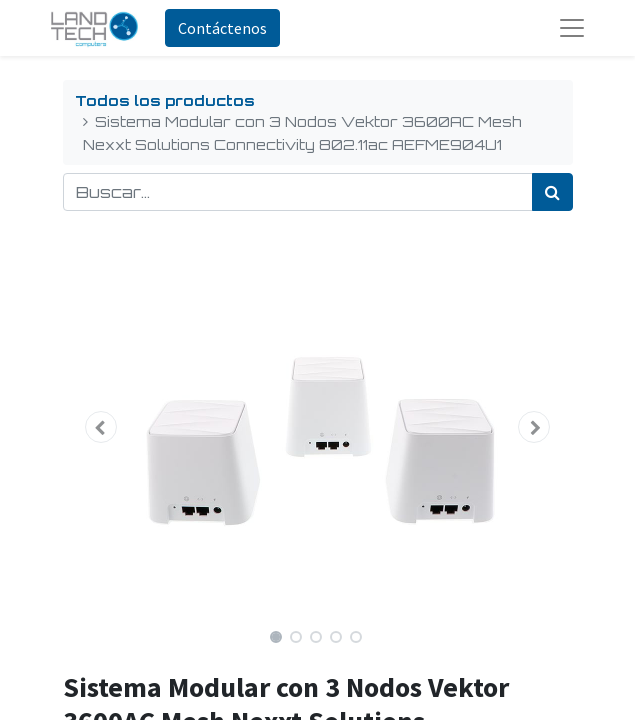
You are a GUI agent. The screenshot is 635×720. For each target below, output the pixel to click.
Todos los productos (165, 100)
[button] (101, 427)
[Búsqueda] (552, 192)
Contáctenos (222, 28)
